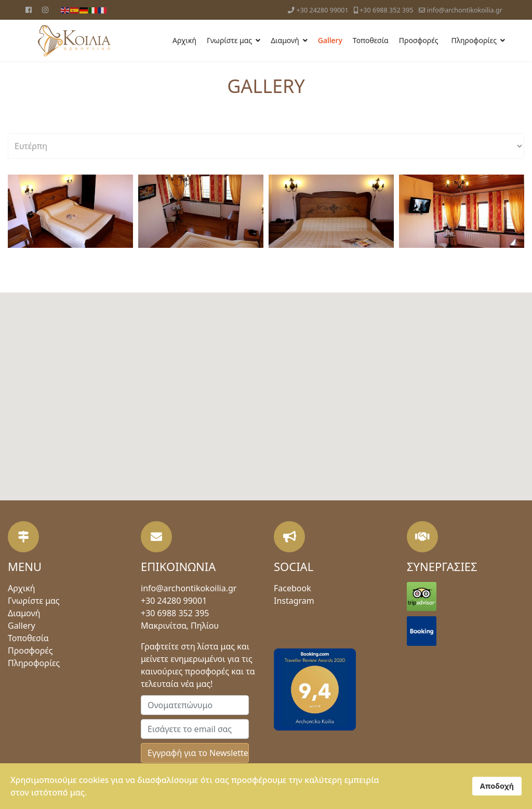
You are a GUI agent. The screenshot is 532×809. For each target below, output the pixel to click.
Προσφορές (419, 40)
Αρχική (184, 40)
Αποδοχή (497, 786)
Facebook (292, 588)
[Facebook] (29, 10)
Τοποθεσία (371, 40)
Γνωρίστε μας (229, 40)
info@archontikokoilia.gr (465, 10)
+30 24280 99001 (323, 10)
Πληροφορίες (474, 40)
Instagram (294, 601)
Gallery (330, 40)
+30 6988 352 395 (386, 10)
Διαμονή (285, 40)
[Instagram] (45, 10)
